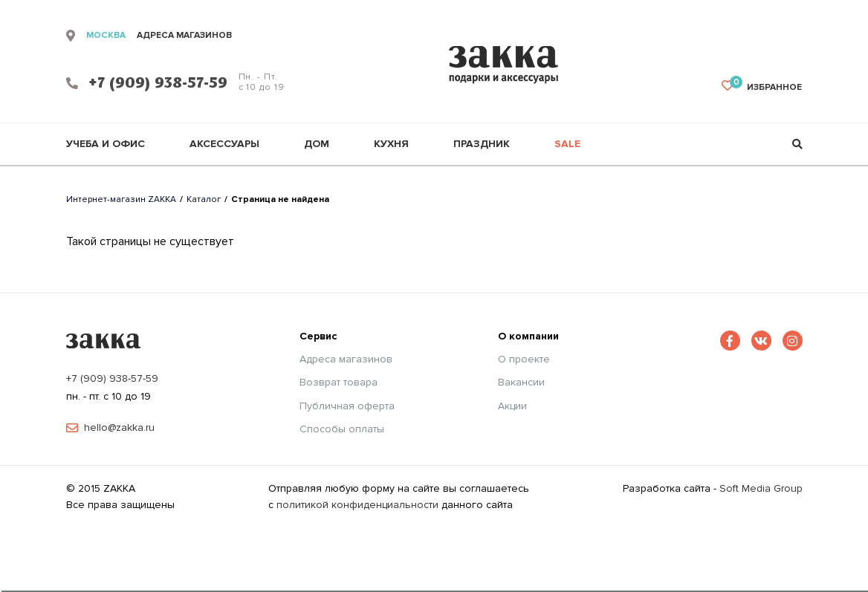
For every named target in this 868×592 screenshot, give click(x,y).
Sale (567, 144)
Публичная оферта (347, 406)
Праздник (482, 144)
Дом (317, 144)
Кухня (391, 144)
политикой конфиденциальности (357, 505)
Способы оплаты (342, 429)
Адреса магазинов (346, 360)
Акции (512, 406)
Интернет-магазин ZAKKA (121, 199)
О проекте (524, 360)
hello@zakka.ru (119, 428)
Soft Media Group (761, 488)
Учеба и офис (106, 144)
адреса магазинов (184, 36)
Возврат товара (339, 383)
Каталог (204, 199)
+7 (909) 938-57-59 (112, 378)
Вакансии (521, 383)
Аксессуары (224, 144)
